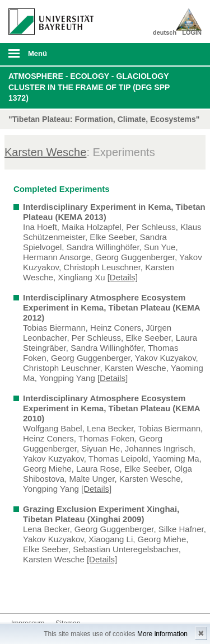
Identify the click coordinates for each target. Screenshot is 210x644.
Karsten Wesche (45, 152)
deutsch (165, 32)
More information (162, 634)
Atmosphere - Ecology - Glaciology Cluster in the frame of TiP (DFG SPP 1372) (89, 87)
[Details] (123, 277)
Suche (183, 54)
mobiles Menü (46, 57)
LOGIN (192, 32)
